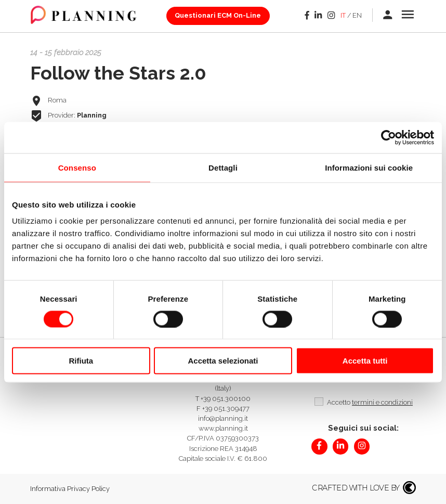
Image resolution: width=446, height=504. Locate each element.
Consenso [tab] (77, 167)
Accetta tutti (365, 361)
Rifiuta (81, 361)
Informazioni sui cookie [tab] (369, 167)
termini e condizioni (382, 402)
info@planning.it (223, 418)
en (357, 15)
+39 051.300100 (226, 399)
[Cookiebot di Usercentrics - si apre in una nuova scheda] (389, 137)
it (343, 15)
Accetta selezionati (223, 361)
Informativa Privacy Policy (70, 489)
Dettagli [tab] (223, 167)
